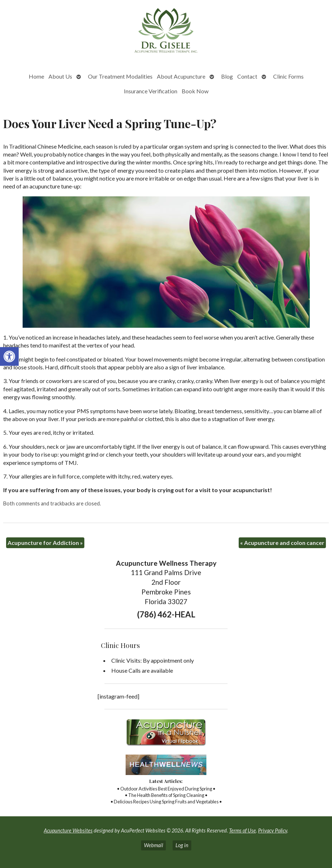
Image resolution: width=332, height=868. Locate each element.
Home (36, 76)
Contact (247, 76)
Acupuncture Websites (68, 830)
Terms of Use (242, 830)
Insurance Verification (151, 91)
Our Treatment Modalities (120, 76)
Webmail (153, 845)
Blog (227, 76)
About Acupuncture (181, 76)
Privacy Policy (273, 830)
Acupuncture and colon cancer (282, 543)
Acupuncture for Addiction (45, 543)
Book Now (195, 91)
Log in (182, 845)
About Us (60, 76)
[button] (9, 356)
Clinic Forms (288, 76)
